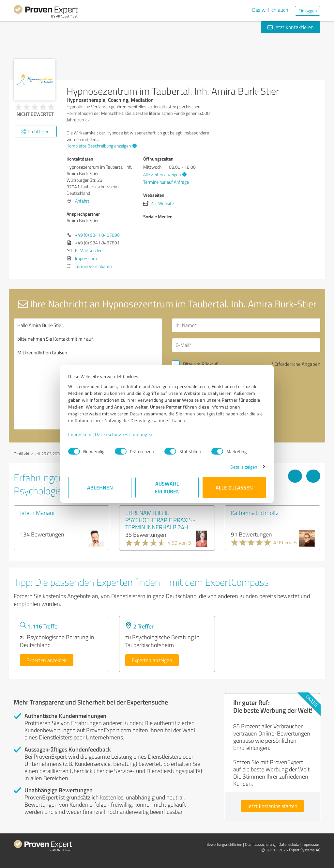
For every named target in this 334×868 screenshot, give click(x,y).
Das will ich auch (270, 10)
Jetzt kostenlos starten (272, 806)
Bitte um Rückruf (200, 364)
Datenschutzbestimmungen (124, 434)
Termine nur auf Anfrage (166, 182)
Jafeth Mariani (37, 513)
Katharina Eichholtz (255, 513)
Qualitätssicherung (260, 844)
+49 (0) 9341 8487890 (97, 235)
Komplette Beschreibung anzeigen (101, 146)
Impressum (80, 434)
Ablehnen (100, 487)
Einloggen (308, 11)
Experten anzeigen (47, 660)
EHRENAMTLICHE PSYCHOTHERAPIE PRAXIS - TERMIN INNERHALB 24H (160, 520)
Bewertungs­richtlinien (224, 844)
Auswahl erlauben (167, 487)
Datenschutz (289, 844)
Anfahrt (82, 201)
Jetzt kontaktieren (291, 27)
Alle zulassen (234, 487)
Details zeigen (244, 467)
